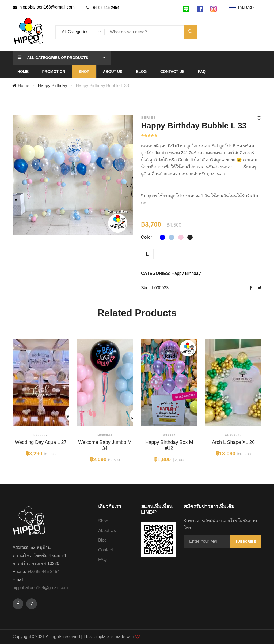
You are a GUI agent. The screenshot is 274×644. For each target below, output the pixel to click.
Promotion (54, 72)
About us (113, 72)
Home (23, 72)
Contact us (172, 72)
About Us (107, 531)
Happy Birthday (53, 86)
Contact (106, 550)
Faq (202, 72)
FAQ (102, 559)
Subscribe (246, 542)
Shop (84, 72)
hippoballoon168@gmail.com (44, 7)
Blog (141, 72)
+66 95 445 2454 (105, 8)
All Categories (75, 32)
